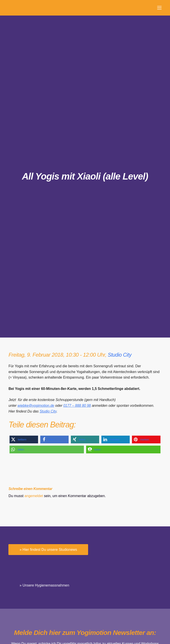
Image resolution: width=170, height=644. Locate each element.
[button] (24, 440)
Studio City (120, 355)
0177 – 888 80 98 (77, 406)
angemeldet (34, 496)
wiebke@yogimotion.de (36, 406)
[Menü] (159, 8)
